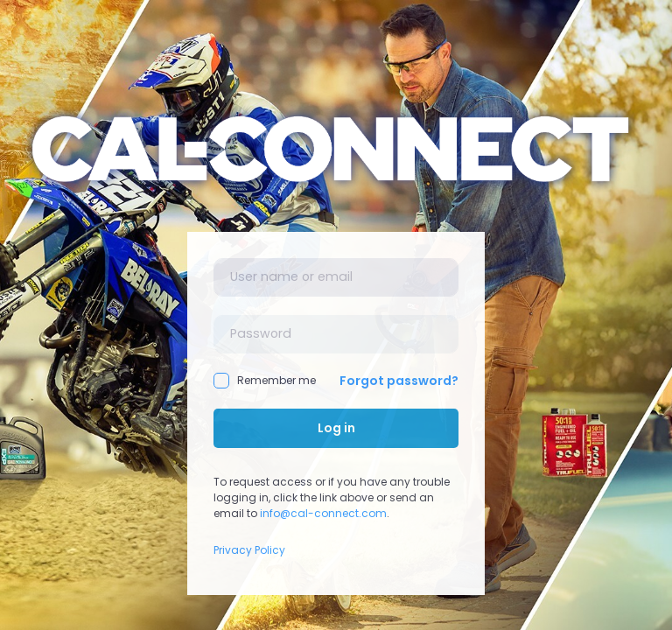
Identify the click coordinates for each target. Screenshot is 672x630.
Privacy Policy (249, 550)
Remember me (265, 381)
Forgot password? (399, 381)
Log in (336, 428)
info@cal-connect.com (323, 513)
